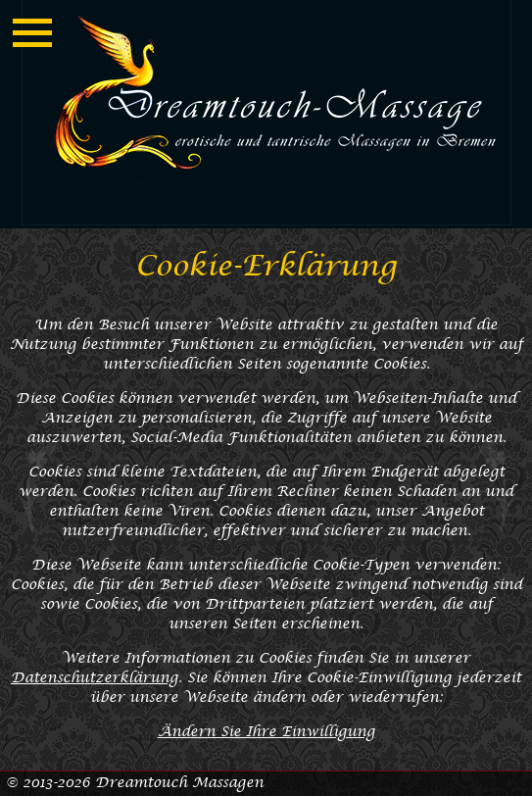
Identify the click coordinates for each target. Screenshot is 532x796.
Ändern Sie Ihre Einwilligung (266, 732)
